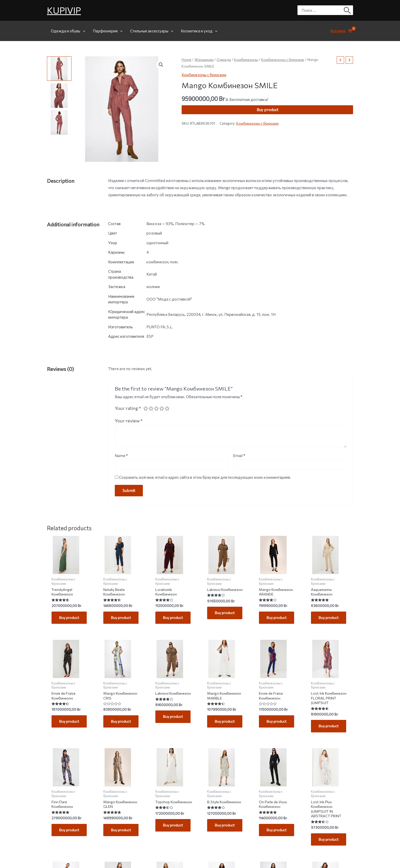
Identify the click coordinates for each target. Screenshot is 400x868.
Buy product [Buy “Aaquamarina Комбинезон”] (329, 618)
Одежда (224, 60)
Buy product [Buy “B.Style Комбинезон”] (226, 828)
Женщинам (204, 60)
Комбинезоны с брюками (283, 60)
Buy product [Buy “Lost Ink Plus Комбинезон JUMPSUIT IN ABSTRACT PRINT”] (329, 843)
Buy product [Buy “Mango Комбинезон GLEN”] (122, 833)
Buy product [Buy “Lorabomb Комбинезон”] (174, 618)
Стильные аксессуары (152, 31)
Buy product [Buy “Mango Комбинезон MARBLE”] (226, 723)
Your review (129, 421)
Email (239, 456)
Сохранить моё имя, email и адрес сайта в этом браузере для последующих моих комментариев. (205, 477)
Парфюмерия (108, 31)
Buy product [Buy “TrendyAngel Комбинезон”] (70, 618)
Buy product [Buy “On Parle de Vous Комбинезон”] (277, 833)
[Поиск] (348, 10)
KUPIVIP (64, 10)
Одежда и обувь (68, 31)
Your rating (128, 408)
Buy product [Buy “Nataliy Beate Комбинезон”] (122, 618)
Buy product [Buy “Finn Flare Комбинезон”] (70, 833)
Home (186, 60)
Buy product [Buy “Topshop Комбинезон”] (174, 833)
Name (121, 456)
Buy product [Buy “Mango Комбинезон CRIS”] (122, 723)
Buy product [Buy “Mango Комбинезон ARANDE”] (277, 618)
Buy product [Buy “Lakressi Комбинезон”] (226, 618)
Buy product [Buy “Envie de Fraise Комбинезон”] (70, 723)
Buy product (267, 110)
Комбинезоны (246, 60)
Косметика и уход (199, 31)
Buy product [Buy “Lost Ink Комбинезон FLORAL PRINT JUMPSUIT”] (329, 728)
